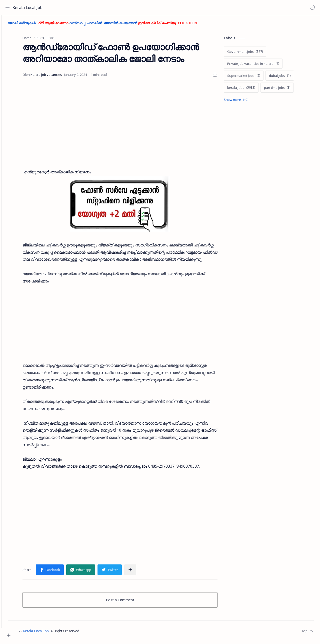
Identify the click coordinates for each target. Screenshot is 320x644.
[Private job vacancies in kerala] (262, 66)
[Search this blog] (104, 8)
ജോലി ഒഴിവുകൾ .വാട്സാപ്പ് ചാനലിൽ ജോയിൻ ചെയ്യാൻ (120, 25)
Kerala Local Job (29, 8)
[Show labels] (246, 102)
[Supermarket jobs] (252, 78)
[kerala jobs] (250, 90)
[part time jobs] (286, 90)
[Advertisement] (129, 126)
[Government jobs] (254, 54)
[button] (311, 8)
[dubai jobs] (288, 78)
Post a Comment (129, 602)
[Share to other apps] (139, 572)
